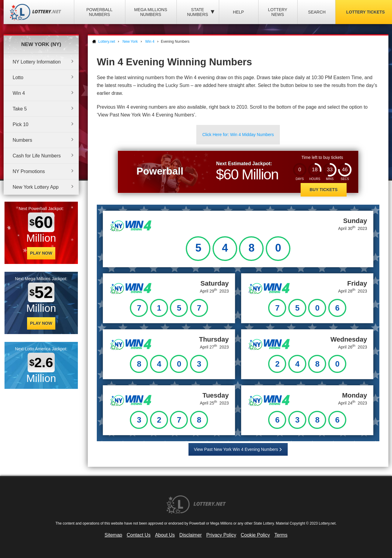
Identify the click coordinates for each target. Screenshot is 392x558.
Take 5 (20, 109)
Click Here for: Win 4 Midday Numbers (238, 135)
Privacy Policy (221, 535)
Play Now (41, 253)
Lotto (18, 77)
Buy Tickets (324, 190)
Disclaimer (190, 535)
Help (239, 12)
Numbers (22, 140)
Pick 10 (20, 124)
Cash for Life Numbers (37, 156)
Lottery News (277, 12)
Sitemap (113, 535)
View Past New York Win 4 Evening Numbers (236, 449)
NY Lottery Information (37, 62)
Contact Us (139, 535)
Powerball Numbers (99, 12)
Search (317, 12)
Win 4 (19, 93)
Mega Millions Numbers (151, 12)
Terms (281, 535)
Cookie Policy (255, 535)
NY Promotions (29, 171)
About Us (165, 535)
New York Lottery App (36, 187)
